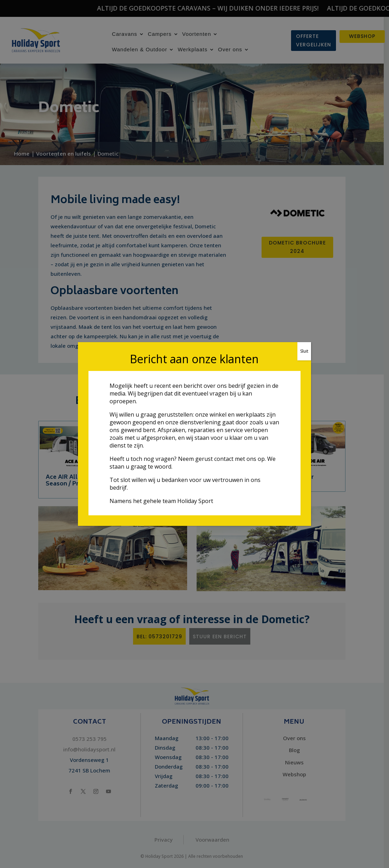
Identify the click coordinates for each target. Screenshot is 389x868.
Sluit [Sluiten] (304, 351)
